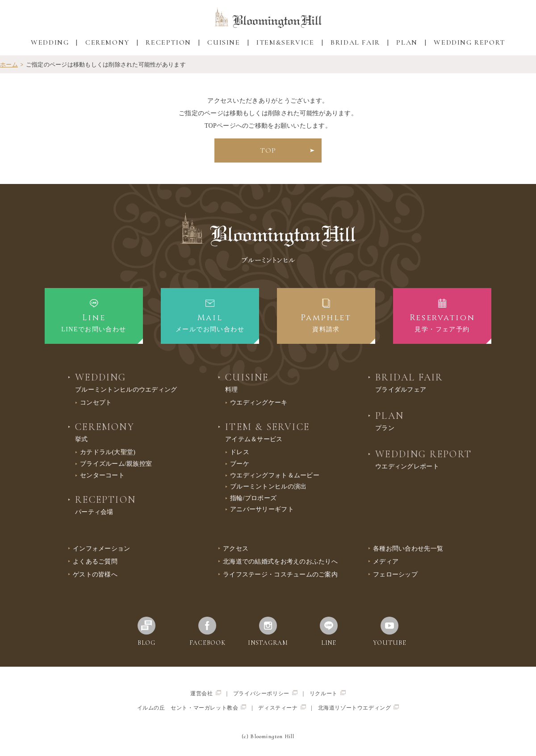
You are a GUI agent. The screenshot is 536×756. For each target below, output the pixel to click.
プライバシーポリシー (265, 693)
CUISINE (224, 42)
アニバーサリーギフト (262, 509)
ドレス (240, 452)
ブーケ (240, 464)
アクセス (236, 549)
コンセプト (96, 403)
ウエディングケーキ (259, 403)
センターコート (102, 475)
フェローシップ (395, 574)
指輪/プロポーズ (253, 498)
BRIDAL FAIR (355, 42)
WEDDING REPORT (469, 42)
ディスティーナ (282, 708)
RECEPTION (168, 42)
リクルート (328, 693)
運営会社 (205, 693)
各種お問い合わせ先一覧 (408, 549)
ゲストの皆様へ (95, 574)
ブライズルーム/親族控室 (116, 464)
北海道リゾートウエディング (359, 708)
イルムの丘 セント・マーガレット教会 (192, 708)
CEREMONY (107, 42)
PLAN (407, 42)
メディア (386, 562)
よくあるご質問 (95, 562)
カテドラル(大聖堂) (108, 452)
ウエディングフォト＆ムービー (275, 475)
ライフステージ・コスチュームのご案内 (280, 574)
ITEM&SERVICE (285, 42)
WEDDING (50, 42)
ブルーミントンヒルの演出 (268, 487)
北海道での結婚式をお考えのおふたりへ (280, 562)
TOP (268, 150)
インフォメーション (102, 549)
